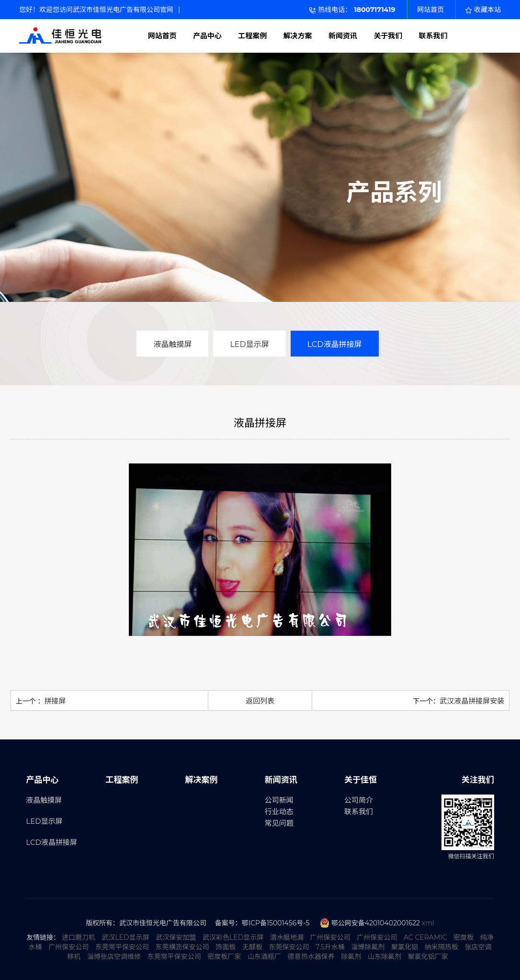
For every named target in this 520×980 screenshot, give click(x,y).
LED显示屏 (249, 344)
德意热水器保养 (311, 957)
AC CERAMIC (425, 937)
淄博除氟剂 (368, 947)
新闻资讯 (343, 36)
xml (428, 923)
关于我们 (388, 36)
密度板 (463, 937)
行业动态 (279, 812)
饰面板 (226, 947)
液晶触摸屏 (172, 344)
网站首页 (430, 10)
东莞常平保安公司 (122, 947)
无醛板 (252, 947)
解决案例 (202, 780)
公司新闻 (279, 800)
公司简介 (359, 800)
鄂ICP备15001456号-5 (276, 923)
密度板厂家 (224, 957)
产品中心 (207, 36)
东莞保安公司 (289, 947)
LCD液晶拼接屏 (335, 344)
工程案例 (252, 36)
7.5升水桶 (330, 947)
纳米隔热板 (441, 947)
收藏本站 (483, 10)
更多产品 (404, 226)
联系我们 (433, 36)
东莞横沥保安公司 (182, 947)
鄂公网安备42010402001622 (376, 923)
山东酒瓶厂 (264, 957)
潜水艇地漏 (287, 937)
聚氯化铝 (405, 947)
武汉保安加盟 (176, 937)
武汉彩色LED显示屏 (233, 937)
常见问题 (279, 823)
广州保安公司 (330, 937)
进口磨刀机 (79, 937)
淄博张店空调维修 (114, 957)
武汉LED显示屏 (126, 937)
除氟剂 (351, 957)
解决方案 (298, 36)
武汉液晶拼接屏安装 (472, 701)
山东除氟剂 (384, 957)
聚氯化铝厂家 (428, 957)
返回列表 (260, 701)
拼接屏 (55, 701)
